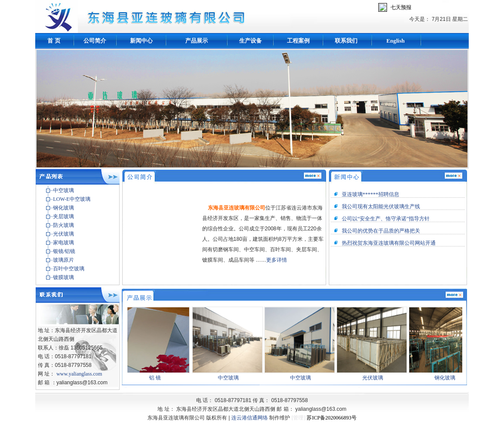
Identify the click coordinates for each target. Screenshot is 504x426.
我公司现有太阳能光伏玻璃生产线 (381, 206)
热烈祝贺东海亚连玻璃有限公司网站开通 (389, 243)
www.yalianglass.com (79, 374)
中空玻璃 (63, 190)
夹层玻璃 (63, 216)
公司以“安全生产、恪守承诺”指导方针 (386, 219)
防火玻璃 (63, 225)
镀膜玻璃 (63, 277)
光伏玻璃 (63, 234)
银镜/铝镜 (64, 251)
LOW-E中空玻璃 (72, 199)
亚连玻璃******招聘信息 (370, 194)
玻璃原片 (63, 260)
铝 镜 (157, 378)
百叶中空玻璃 (69, 269)
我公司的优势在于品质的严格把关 (381, 231)
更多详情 (277, 260)
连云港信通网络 (250, 418)
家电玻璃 (63, 243)
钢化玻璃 (63, 208)
